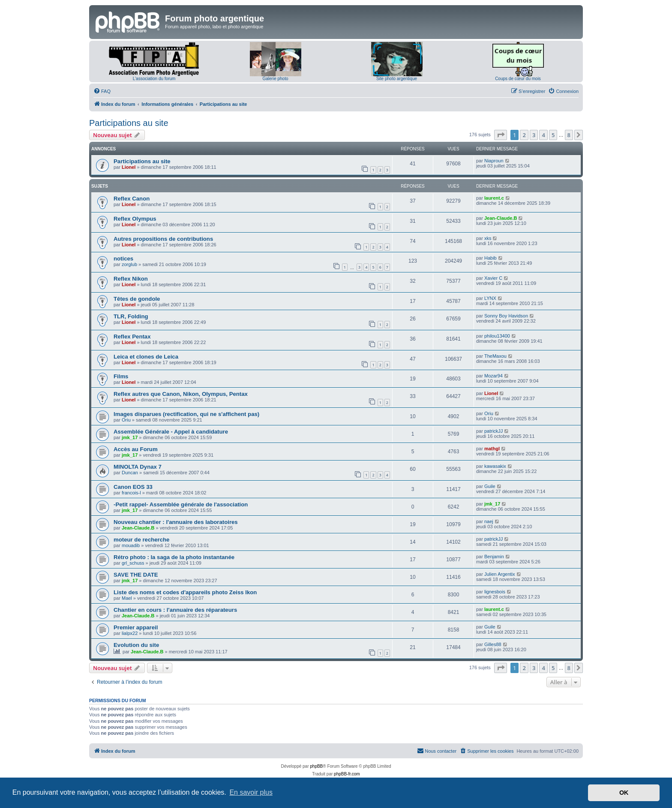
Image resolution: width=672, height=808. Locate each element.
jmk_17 (130, 437)
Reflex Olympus (135, 219)
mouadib (131, 545)
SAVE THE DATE (136, 575)
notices (123, 259)
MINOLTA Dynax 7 (138, 467)
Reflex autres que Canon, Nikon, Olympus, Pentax (181, 394)
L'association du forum (154, 79)
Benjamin (494, 557)
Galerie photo (275, 79)
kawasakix (495, 466)
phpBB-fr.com (347, 774)
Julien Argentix (500, 574)
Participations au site (129, 123)
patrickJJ (493, 431)
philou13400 (497, 336)
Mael (127, 598)
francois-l (131, 493)
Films (121, 376)
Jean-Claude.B (501, 218)
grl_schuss (133, 563)
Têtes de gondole (137, 299)
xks (488, 238)
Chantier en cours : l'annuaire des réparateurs (175, 610)
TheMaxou (495, 356)
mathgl (492, 449)
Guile (490, 486)
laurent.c (494, 198)
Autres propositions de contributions (163, 239)
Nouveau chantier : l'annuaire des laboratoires (176, 522)
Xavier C (493, 278)
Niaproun (494, 161)
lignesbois (495, 592)
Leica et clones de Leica (146, 357)
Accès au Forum (136, 449)
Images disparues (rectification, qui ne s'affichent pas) (186, 414)
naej (489, 521)
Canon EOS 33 (133, 487)
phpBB (316, 766)
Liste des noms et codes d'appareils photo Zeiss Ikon (185, 592)
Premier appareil (136, 627)
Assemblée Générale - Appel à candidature (171, 432)
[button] (501, 135)
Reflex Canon (132, 199)
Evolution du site (136, 645)
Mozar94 (493, 376)
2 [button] (524, 135)
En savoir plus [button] (251, 792)
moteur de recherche (141, 540)
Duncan (130, 473)
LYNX (490, 298)
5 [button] (553, 135)
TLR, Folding (131, 316)
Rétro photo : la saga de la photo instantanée (174, 557)
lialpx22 (130, 633)
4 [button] (543, 135)
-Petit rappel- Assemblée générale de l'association (181, 504)
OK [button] (624, 793)
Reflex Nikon (131, 279)
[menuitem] (102, 91)
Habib (490, 258)
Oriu (126, 420)
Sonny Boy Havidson (506, 316)
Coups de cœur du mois (518, 79)
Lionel (129, 167)
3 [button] (534, 135)
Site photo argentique (397, 79)
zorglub (129, 264)
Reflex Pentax (132, 337)
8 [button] (569, 135)
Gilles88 (493, 644)
